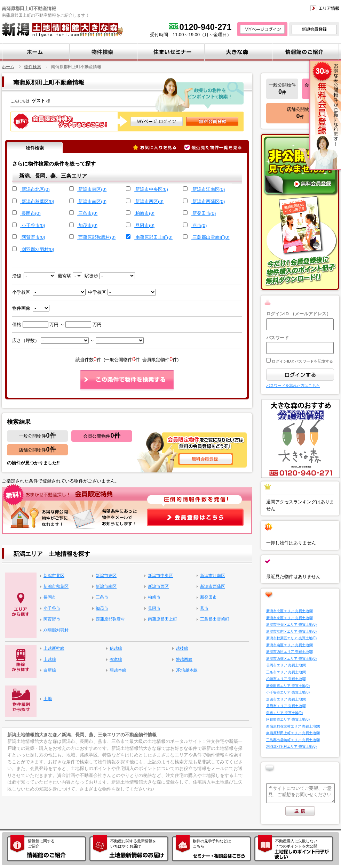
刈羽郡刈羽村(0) (38, 249)
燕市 (204, 608)
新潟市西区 (158, 586)
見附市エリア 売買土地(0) (286, 706)
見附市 (154, 608)
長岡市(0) (31, 213)
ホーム (8, 67)
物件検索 (33, 67)
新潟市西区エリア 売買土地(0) (290, 652)
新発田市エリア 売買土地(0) (288, 686)
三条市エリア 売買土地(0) (286, 672)
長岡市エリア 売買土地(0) (286, 665)
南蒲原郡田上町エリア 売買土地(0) (293, 733)
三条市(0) (88, 213)
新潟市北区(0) (36, 189)
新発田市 (208, 597)
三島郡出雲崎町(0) (211, 237)
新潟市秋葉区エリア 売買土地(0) (291, 638)
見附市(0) (145, 225)
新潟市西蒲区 (213, 586)
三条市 (102, 597)
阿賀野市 (52, 619)
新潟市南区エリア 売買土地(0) (290, 645)
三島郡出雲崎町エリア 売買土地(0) (293, 740)
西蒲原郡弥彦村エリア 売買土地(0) (293, 726)
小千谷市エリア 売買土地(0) (288, 692)
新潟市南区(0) (92, 201)
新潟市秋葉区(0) (38, 201)
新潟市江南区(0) (209, 189)
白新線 (50, 670)
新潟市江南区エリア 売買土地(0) (291, 631)
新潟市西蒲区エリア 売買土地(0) (291, 659)
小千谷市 (52, 608)
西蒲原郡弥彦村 (110, 619)
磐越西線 (184, 659)
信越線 (116, 648)
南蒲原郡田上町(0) (154, 237)
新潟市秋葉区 (56, 586)
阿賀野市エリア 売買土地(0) (288, 719)
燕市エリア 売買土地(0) (284, 713)
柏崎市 (154, 597)
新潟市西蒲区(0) (209, 201)
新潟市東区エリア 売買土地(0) (290, 618)
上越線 (50, 659)
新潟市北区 (54, 576)
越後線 (182, 648)
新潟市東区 (106, 576)
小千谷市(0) (33, 225)
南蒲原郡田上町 (162, 619)
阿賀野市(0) (33, 237)
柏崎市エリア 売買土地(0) (286, 679)
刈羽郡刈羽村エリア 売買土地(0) (291, 747)
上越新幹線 (54, 648)
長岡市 (50, 597)
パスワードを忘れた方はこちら (293, 386)
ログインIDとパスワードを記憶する (302, 361)
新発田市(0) (204, 213)
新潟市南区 (106, 586)
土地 (48, 699)
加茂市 (102, 608)
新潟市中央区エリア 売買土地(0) (291, 624)
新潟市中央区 (160, 576)
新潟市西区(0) (149, 201)
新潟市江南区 (213, 576)
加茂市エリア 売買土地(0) (286, 699)
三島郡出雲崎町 (215, 619)
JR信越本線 (187, 670)
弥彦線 (116, 659)
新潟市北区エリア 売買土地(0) (290, 611)
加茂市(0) (88, 225)
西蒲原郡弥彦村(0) (97, 237)
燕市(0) (200, 225)
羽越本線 (118, 670)
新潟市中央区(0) (152, 189)
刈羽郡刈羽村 (56, 630)
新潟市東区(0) (92, 189)
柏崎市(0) (145, 213)
